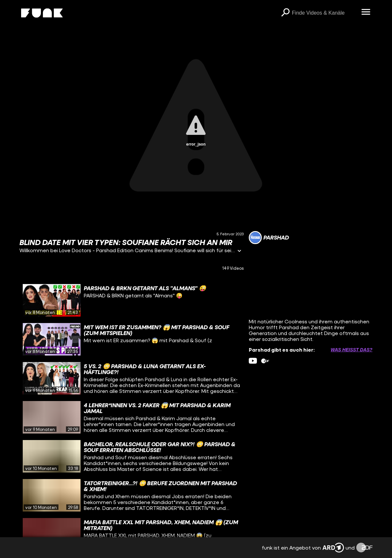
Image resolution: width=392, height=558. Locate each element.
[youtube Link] (253, 361)
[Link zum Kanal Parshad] (269, 238)
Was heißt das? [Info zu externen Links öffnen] (351, 350)
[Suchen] (285, 13)
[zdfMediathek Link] (265, 361)
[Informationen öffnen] (239, 251)
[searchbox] (324, 13)
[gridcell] (132, 300)
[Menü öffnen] (366, 12)
